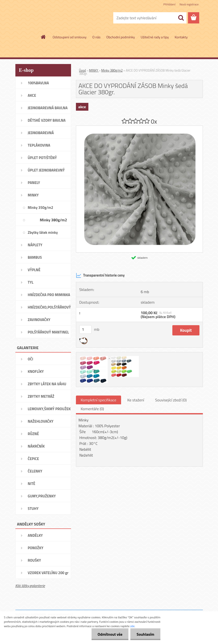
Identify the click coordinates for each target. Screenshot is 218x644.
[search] (181, 18)
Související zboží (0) (171, 400)
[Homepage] (43, 37)
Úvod (83, 70)
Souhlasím (145, 634)
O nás (96, 37)
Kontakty (181, 37)
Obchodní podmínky (121, 37)
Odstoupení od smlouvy (70, 37)
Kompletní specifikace (99, 400)
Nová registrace (189, 4)
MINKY (94, 70)
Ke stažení (136, 400)
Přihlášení (169, 4)
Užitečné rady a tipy (155, 37)
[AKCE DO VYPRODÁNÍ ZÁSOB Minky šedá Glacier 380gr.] (139, 128)
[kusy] (85, 329)
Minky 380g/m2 (112, 70)
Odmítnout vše (110, 634)
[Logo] (49, 18)
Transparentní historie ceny (100, 275)
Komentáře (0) (92, 409)
